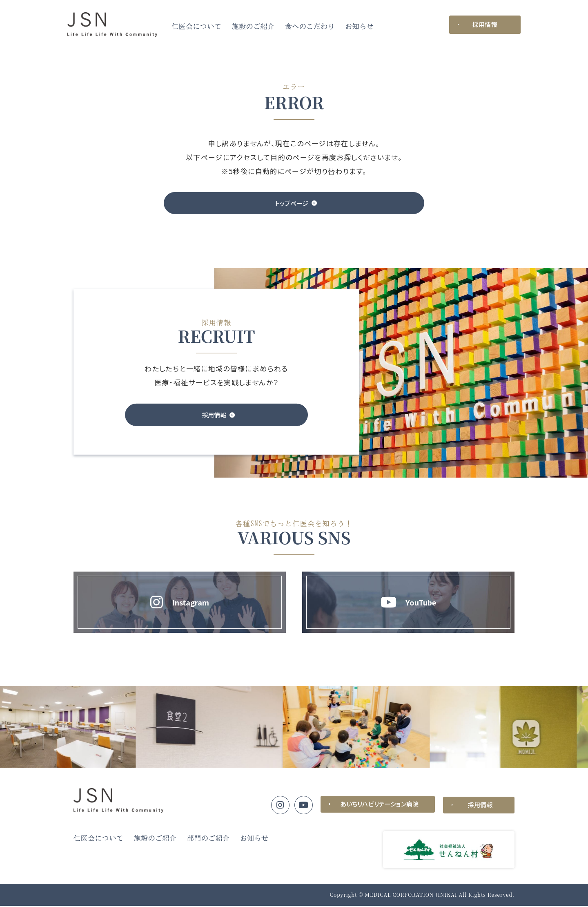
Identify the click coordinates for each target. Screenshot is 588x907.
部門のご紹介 (208, 839)
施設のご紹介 (253, 26)
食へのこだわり (310, 26)
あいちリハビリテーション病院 (378, 806)
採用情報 (485, 24)
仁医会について (197, 26)
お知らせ (359, 26)
